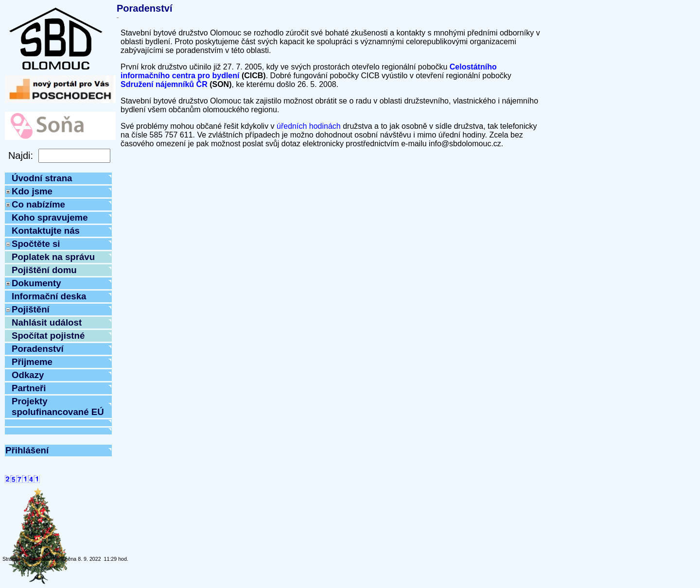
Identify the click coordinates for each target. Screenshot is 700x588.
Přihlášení (27, 450)
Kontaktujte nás (46, 231)
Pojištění (31, 309)
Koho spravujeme (50, 217)
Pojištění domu (44, 270)
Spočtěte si (36, 244)
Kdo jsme (32, 191)
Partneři (29, 388)
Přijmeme (32, 362)
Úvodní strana (42, 178)
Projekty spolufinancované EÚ (58, 406)
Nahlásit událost (47, 322)
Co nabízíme (38, 204)
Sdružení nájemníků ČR (164, 84)
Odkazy (28, 375)
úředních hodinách (309, 126)
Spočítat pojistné (48, 336)
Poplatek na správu (53, 257)
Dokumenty (36, 283)
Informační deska (49, 296)
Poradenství (38, 349)
